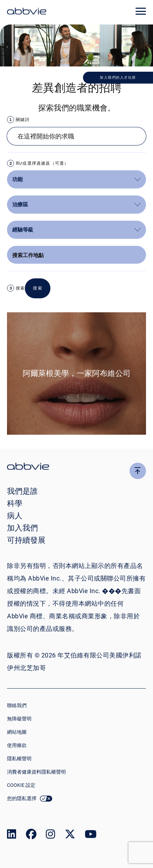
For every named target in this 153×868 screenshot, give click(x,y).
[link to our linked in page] (12, 836)
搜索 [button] (38, 288)
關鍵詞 (23, 119)
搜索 (20, 288)
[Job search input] (76, 136)
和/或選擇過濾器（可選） (42, 163)
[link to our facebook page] (31, 836)
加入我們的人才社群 (118, 77)
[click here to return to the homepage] (27, 12)
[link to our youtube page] (91, 836)
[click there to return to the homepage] (76, 467)
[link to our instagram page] (50, 836)
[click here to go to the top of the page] (138, 471)
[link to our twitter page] (70, 836)
